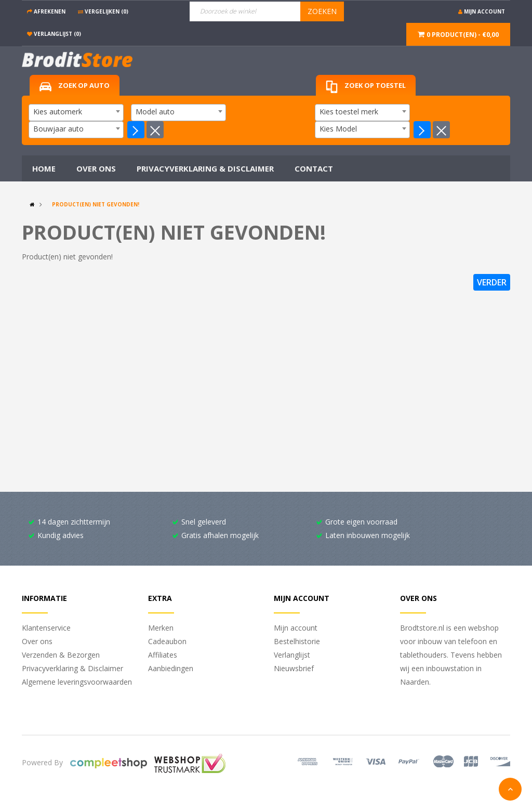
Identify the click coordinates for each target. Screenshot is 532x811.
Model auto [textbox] (155, 112)
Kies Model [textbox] (338, 129)
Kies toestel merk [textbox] (349, 112)
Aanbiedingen (171, 668)
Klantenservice (46, 628)
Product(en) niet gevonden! (96, 204)
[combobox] (76, 113)
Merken (161, 628)
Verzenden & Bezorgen (61, 655)
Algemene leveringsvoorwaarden (77, 682)
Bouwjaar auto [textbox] (58, 129)
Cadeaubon (167, 641)
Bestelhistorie (297, 641)
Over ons (37, 641)
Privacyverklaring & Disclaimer (72, 668)
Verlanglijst (292, 655)
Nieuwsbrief (294, 668)
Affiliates (163, 655)
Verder (492, 282)
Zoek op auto (75, 86)
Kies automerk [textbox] (58, 112)
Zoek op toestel (366, 87)
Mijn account (296, 628)
